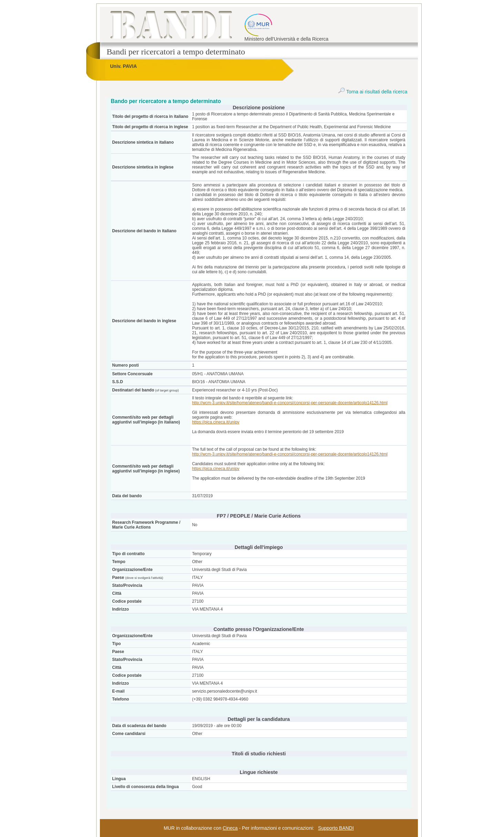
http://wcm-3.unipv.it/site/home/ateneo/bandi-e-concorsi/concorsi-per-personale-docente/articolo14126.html (290, 403)
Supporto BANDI (336, 828)
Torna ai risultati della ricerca (373, 92)
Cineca (230, 828)
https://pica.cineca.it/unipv (215, 422)
